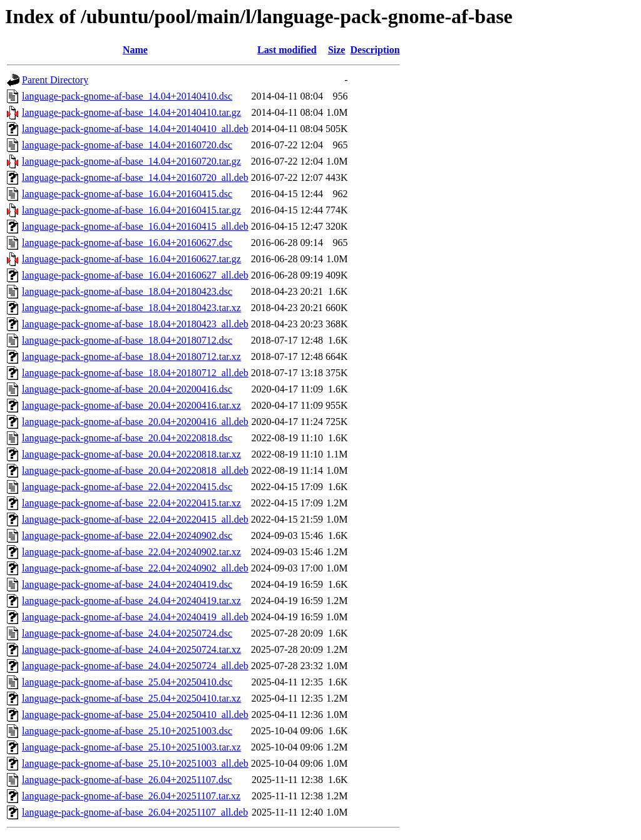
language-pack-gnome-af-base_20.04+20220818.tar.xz (131, 454)
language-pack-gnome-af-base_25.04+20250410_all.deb (135, 715)
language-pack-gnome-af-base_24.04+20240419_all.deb (135, 617)
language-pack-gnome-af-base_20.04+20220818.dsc (127, 438)
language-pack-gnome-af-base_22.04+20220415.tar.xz (131, 503)
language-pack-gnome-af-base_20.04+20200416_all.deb (135, 422)
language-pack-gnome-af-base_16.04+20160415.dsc (127, 194)
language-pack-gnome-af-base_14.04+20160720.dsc (127, 145)
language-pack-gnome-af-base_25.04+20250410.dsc (127, 682)
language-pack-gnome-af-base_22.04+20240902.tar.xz (131, 552)
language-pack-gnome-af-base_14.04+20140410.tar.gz (131, 112)
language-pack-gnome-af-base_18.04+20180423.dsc (127, 291)
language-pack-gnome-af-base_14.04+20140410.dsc (127, 96)
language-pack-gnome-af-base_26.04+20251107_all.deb (135, 812)
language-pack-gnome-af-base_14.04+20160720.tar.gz (131, 161)
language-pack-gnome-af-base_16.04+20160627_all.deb (135, 275)
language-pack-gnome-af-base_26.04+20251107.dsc (127, 780)
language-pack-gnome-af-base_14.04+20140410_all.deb (135, 129)
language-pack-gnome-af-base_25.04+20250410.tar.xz (131, 698)
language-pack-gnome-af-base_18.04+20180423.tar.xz (131, 308)
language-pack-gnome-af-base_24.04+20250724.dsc (127, 633)
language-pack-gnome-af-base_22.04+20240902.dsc (127, 535)
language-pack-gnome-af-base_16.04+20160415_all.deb (135, 226)
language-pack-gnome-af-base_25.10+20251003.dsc (127, 731)
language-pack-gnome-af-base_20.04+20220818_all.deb (135, 470)
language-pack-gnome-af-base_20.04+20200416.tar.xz (131, 405)
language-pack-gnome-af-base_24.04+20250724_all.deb (135, 666)
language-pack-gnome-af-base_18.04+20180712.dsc (127, 340)
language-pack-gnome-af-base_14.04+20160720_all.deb (135, 177)
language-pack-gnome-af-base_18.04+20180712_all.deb (135, 373)
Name (135, 50)
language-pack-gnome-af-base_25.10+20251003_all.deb (135, 763)
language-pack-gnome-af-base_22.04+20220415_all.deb (135, 519)
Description (375, 50)
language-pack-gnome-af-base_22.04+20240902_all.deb (135, 568)
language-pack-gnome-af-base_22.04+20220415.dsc (127, 487)
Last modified (287, 50)
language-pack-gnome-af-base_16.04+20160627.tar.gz (131, 259)
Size (337, 50)
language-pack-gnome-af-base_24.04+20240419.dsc (127, 584)
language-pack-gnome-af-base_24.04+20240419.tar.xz (131, 601)
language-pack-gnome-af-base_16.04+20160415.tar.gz (131, 210)
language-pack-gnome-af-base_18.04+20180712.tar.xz (131, 356)
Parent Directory (55, 80)
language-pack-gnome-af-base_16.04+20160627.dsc (127, 243)
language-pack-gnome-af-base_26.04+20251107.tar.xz (131, 796)
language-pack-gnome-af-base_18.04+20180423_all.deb (135, 324)
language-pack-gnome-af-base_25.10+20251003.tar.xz (131, 747)
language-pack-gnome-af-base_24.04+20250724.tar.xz (131, 649)
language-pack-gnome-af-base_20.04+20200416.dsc (127, 389)
